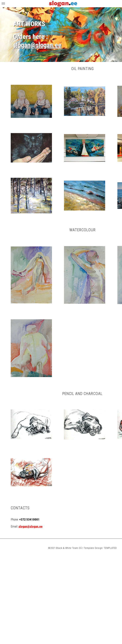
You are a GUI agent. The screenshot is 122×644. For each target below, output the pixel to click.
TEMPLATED (110, 548)
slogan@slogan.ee (37, 45)
